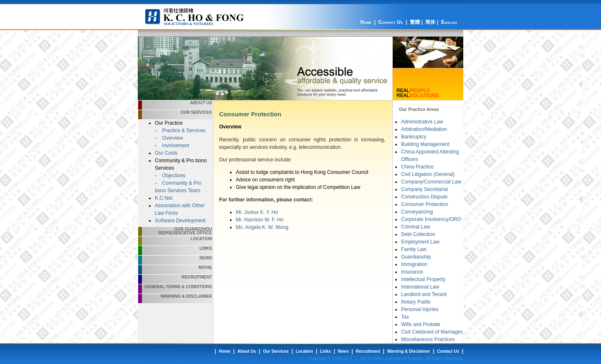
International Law (420, 287)
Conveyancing (417, 212)
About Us (201, 103)
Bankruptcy (414, 137)
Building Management (425, 144)
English (449, 22)
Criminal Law (415, 227)
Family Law (414, 249)
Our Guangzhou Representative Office (185, 231)
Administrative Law (422, 122)
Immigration (414, 264)
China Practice (417, 167)
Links (206, 248)
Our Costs (166, 153)
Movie (205, 267)
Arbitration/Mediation (424, 129)
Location (201, 239)
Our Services (196, 112)
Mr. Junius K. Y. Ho (257, 212)
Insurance (412, 272)
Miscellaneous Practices (428, 339)
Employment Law (420, 242)
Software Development (180, 221)
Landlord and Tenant (424, 294)
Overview (172, 138)
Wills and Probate (421, 324)
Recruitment (197, 277)
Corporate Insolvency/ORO (431, 219)
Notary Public (416, 302)
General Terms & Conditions (178, 287)
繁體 (415, 22)
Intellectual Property (423, 279)
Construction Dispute (424, 197)
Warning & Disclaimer (186, 296)
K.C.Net (164, 198)
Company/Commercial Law (431, 182)
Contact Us (391, 22)
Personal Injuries (420, 309)
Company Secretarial (424, 189)
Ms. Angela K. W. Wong (262, 227)
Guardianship (416, 257)
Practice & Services (183, 131)
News (206, 258)
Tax (405, 317)
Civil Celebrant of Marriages (432, 332)
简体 (430, 22)
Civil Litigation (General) (428, 174)
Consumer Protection (425, 204)
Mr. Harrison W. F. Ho (260, 220)
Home (366, 22)
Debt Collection (418, 234)
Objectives (173, 176)
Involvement (175, 146)
